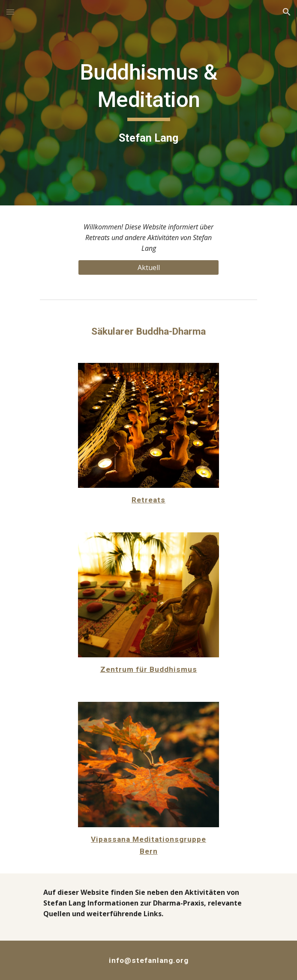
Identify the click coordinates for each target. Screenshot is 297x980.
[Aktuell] (148, 267)
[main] (148, 102)
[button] (10, 12)
